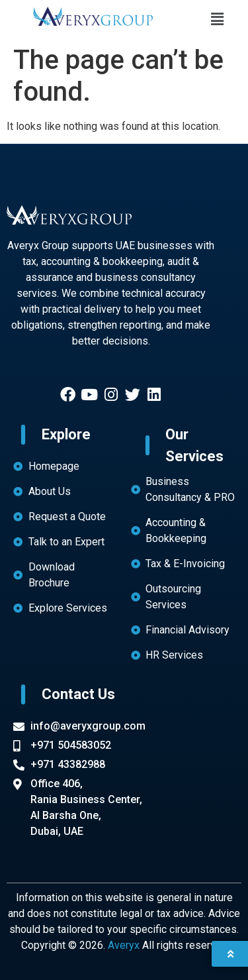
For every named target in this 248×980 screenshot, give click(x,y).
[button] (217, 19)
